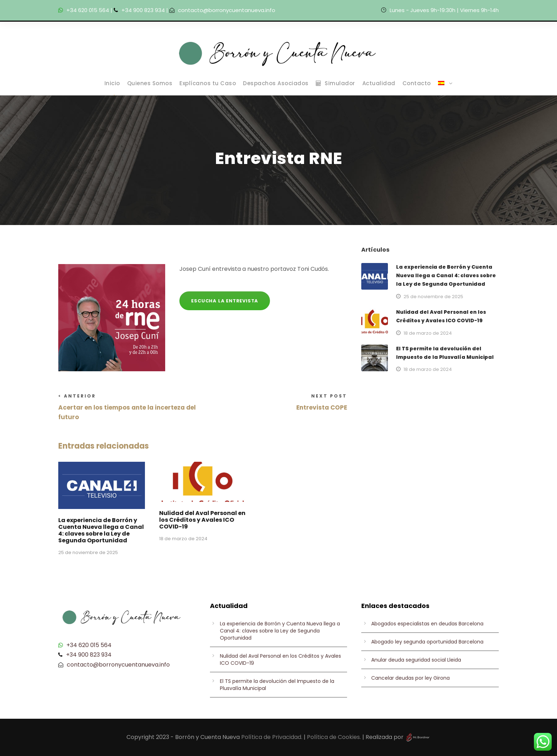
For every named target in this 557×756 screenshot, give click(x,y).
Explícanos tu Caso (208, 83)
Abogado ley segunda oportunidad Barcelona (427, 642)
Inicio (112, 83)
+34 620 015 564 (88, 10)
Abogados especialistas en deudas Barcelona (427, 624)
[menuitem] (445, 87)
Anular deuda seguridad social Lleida (416, 660)
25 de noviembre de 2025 (88, 552)
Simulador (336, 83)
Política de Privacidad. (272, 737)
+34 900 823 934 (143, 10)
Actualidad (379, 83)
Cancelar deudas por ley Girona (410, 678)
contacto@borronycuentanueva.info (227, 10)
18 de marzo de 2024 (183, 539)
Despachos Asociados (276, 83)
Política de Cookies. (334, 737)
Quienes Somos (150, 83)
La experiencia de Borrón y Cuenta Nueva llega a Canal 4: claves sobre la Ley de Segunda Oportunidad (101, 530)
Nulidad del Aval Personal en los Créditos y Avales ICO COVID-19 (202, 520)
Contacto (417, 83)
